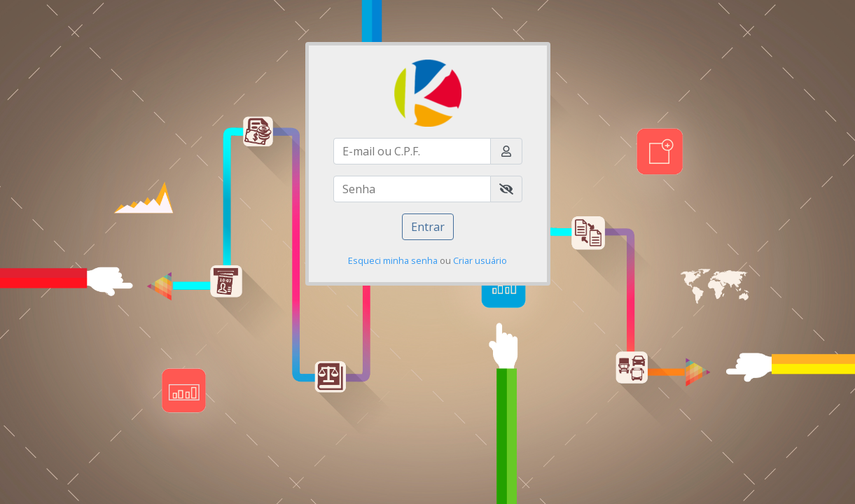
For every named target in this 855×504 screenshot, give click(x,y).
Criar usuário (480, 260)
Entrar (428, 227)
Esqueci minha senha (393, 260)
